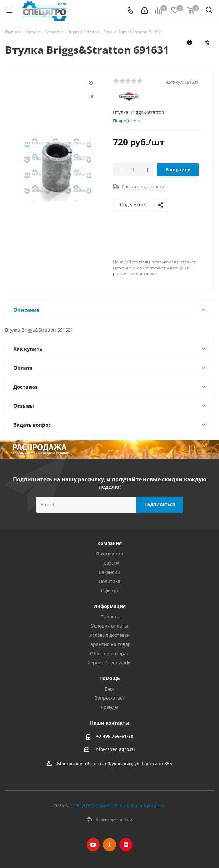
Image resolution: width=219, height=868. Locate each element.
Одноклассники (109, 845)
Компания (109, 543)
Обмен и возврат (109, 653)
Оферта (110, 590)
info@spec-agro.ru (115, 749)
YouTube (93, 845)
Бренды (109, 707)
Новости (110, 563)
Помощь (110, 617)
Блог (110, 689)
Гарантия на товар (109, 644)
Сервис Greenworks (109, 663)
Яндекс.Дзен (126, 845)
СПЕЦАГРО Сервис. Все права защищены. (118, 806)
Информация (109, 606)
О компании (109, 554)
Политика (109, 581)
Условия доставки (110, 635)
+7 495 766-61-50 (115, 736)
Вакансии (109, 572)
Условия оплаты (109, 626)
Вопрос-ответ (110, 698)
